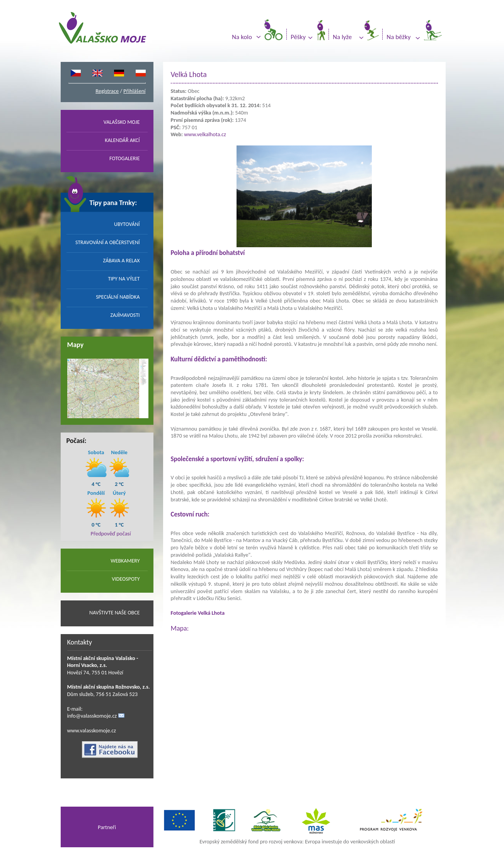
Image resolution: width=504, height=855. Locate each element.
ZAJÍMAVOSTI (125, 315)
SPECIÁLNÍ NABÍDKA (118, 297)
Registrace (107, 91)
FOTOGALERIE (125, 158)
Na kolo (242, 37)
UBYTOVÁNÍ (127, 224)
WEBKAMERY (125, 561)
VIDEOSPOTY (126, 579)
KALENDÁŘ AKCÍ (122, 140)
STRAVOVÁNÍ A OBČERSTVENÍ (108, 242)
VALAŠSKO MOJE (122, 122)
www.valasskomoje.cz (92, 730)
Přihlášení (134, 91)
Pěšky (298, 37)
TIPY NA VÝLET (124, 279)
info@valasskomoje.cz (92, 716)
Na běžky (398, 37)
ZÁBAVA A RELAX (121, 261)
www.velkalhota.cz (205, 134)
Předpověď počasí (111, 534)
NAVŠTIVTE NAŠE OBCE (115, 613)
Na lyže (342, 37)
